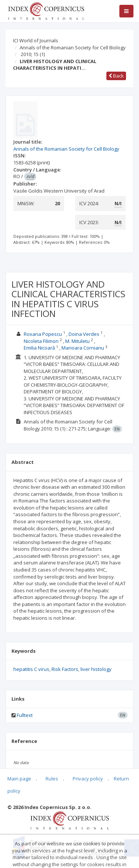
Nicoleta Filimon (42, 341)
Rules (52, 779)
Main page (19, 779)
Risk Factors (65, 669)
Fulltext (25, 715)
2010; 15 (33, 54)
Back (116, 76)
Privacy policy (88, 779)
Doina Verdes (85, 334)
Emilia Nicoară (40, 348)
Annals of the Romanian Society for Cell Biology (73, 48)
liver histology (96, 669)
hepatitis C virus (31, 669)
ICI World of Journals (36, 40)
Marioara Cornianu (83, 348)
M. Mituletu (78, 341)
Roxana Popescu (43, 334)
